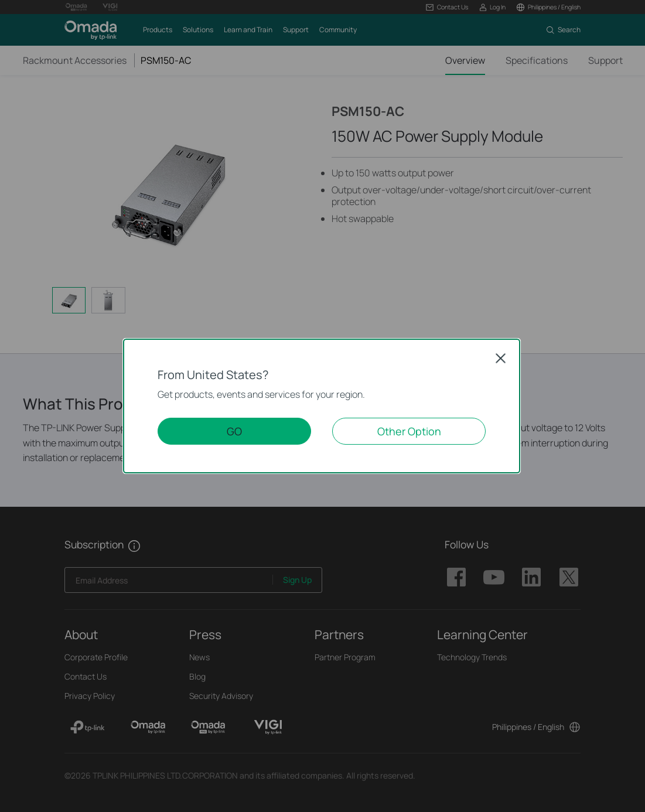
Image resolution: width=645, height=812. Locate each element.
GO (234, 431)
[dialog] (322, 406)
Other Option (409, 431)
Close (501, 358)
